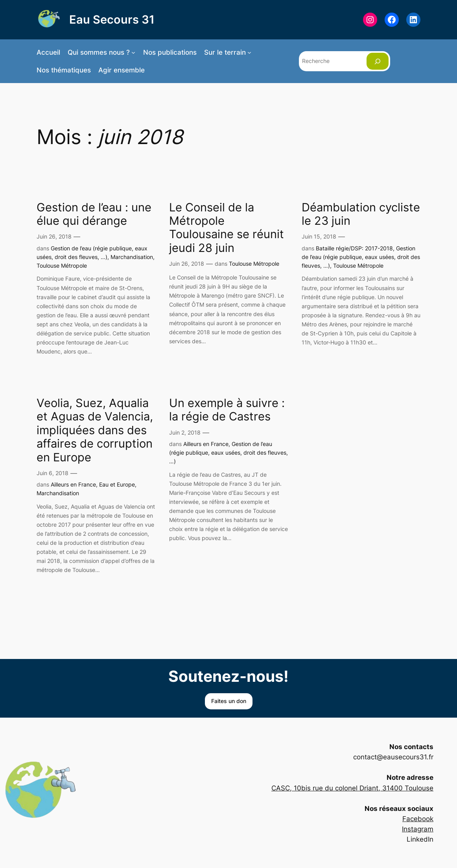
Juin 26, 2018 (54, 236)
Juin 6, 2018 (53, 473)
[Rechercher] (378, 61)
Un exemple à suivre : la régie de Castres (227, 410)
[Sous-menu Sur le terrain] (249, 52)
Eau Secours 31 (112, 19)
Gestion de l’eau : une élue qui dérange (94, 214)
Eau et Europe (117, 484)
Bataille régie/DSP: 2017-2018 (354, 248)
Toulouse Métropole (62, 266)
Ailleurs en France (73, 484)
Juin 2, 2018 (185, 432)
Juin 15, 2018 (319, 236)
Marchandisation (132, 257)
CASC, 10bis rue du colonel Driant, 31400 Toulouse (352, 788)
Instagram (418, 829)
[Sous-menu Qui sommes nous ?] (133, 52)
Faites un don (229, 701)
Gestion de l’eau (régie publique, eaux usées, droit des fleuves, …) (361, 257)
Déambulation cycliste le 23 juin (361, 214)
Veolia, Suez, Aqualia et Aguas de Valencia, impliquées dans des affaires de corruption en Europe (95, 430)
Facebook (418, 819)
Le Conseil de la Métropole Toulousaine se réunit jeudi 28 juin (227, 228)
